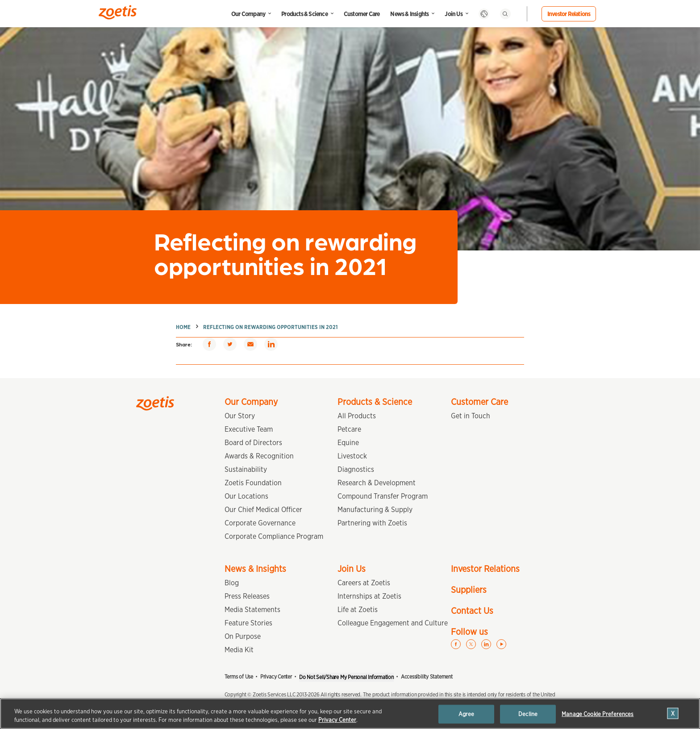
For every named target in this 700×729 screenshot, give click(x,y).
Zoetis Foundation (253, 483)
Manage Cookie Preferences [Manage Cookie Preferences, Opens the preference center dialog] (598, 714)
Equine (348, 443)
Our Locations (246, 496)
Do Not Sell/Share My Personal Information (346, 677)
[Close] (673, 714)
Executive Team (249, 429)
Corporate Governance (260, 523)
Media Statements (252, 610)
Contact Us (472, 611)
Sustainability (246, 469)
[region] (350, 714)
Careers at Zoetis (364, 583)
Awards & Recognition (259, 456)
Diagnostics (356, 469)
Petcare (349, 429)
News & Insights (409, 14)
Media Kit (239, 650)
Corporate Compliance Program (274, 536)
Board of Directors (253, 443)
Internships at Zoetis (369, 596)
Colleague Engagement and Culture (393, 623)
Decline (528, 714)
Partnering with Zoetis (372, 523)
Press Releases (247, 596)
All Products (357, 416)
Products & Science (304, 14)
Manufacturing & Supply (375, 510)
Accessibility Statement (427, 677)
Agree (467, 714)
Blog (232, 583)
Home (183, 327)
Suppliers (469, 590)
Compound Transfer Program (383, 496)
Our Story (240, 416)
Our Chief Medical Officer (263, 510)
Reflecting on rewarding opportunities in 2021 (270, 327)
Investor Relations (569, 14)
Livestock (352, 456)
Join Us (453, 14)
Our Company (248, 14)
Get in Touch (471, 416)
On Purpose (243, 636)
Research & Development (377, 483)
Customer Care (362, 14)
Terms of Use (239, 677)
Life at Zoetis (358, 610)
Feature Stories (248, 623)
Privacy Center (276, 677)
